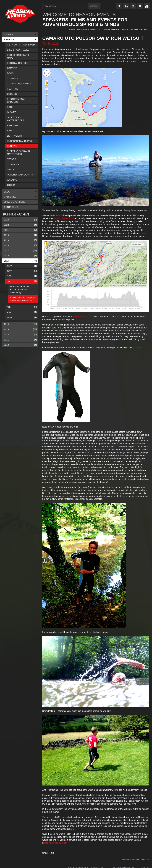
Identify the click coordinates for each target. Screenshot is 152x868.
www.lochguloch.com (64, 218)
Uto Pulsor (138, 348)
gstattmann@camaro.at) (55, 843)
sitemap (125, 860)
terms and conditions (140, 860)
